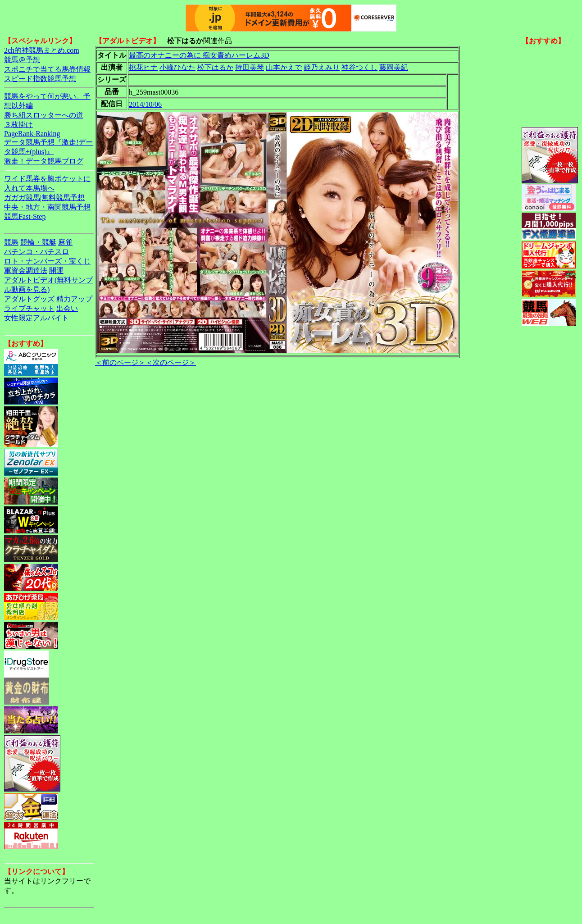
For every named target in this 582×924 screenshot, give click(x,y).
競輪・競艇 (38, 242)
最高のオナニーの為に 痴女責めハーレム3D (199, 55)
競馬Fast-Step (25, 216)
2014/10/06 (145, 104)
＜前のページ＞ (120, 362)
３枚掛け (18, 125)
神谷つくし (359, 67)
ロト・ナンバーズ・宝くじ (47, 261)
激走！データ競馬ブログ (44, 161)
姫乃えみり (322, 67)
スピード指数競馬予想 (40, 79)
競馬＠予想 (22, 60)
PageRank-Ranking (32, 134)
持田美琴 (250, 67)
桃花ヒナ (143, 67)
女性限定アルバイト (36, 318)
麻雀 (65, 242)
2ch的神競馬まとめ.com (42, 50)
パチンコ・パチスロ (36, 252)
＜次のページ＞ (171, 362)
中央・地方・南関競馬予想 (47, 207)
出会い (67, 308)
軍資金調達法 (26, 271)
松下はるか (215, 67)
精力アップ (74, 299)
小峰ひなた (177, 67)
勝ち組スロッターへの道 (44, 115)
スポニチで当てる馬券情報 (47, 69)
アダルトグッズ (29, 299)
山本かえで (284, 67)
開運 (56, 271)
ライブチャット (29, 308)
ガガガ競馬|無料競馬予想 (44, 198)
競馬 (11, 242)
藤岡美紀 (394, 67)
